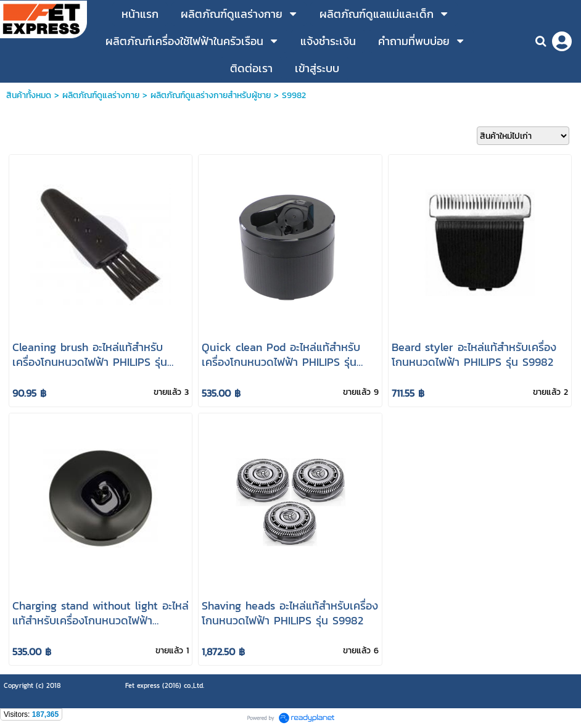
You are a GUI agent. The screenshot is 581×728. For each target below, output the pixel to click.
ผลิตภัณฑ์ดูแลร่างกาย (101, 95)
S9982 (294, 95)
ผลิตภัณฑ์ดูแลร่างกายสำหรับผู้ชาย (211, 95)
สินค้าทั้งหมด (29, 95)
